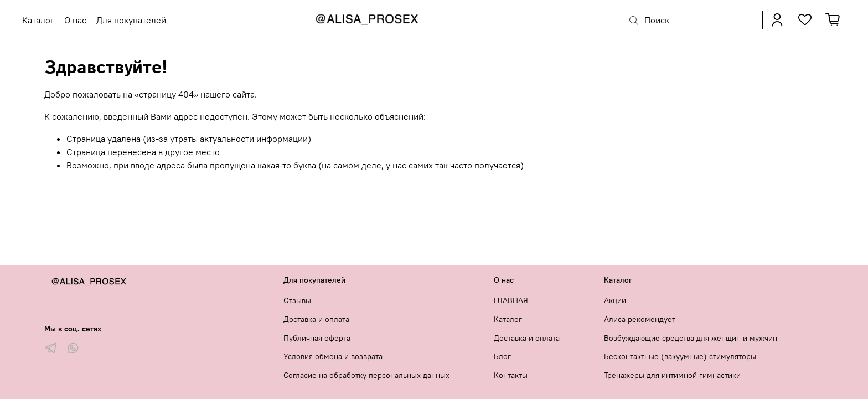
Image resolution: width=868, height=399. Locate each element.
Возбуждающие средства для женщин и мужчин (691, 338)
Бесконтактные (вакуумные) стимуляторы (680, 356)
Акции (615, 300)
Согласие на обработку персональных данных (366, 375)
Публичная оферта (317, 338)
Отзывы (297, 300)
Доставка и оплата (316, 319)
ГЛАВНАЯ (511, 300)
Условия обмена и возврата (333, 356)
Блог (502, 356)
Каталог (508, 319)
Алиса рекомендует (640, 319)
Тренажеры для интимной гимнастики (672, 375)
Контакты (511, 375)
